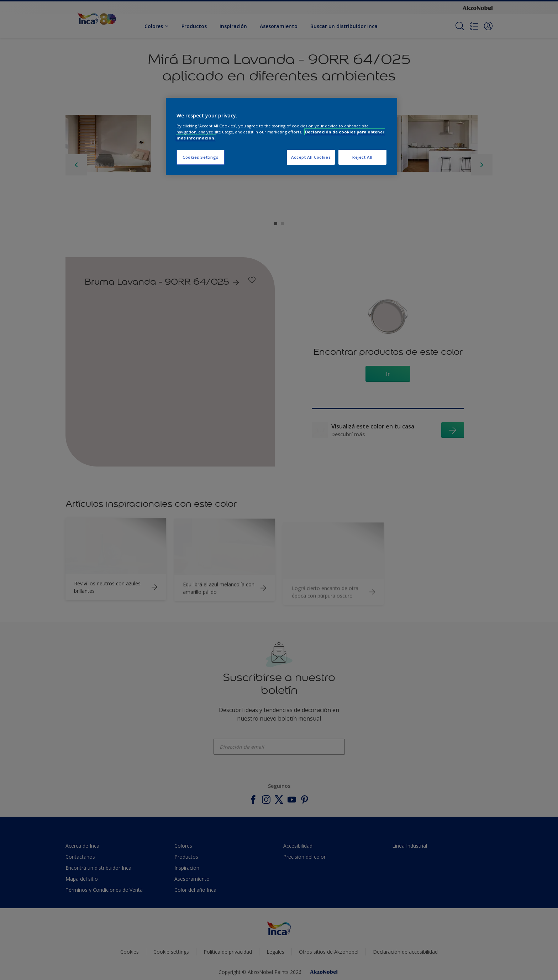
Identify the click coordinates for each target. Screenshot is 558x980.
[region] (281, 136)
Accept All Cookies (311, 157)
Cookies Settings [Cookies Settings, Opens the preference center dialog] (201, 157)
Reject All (362, 157)
